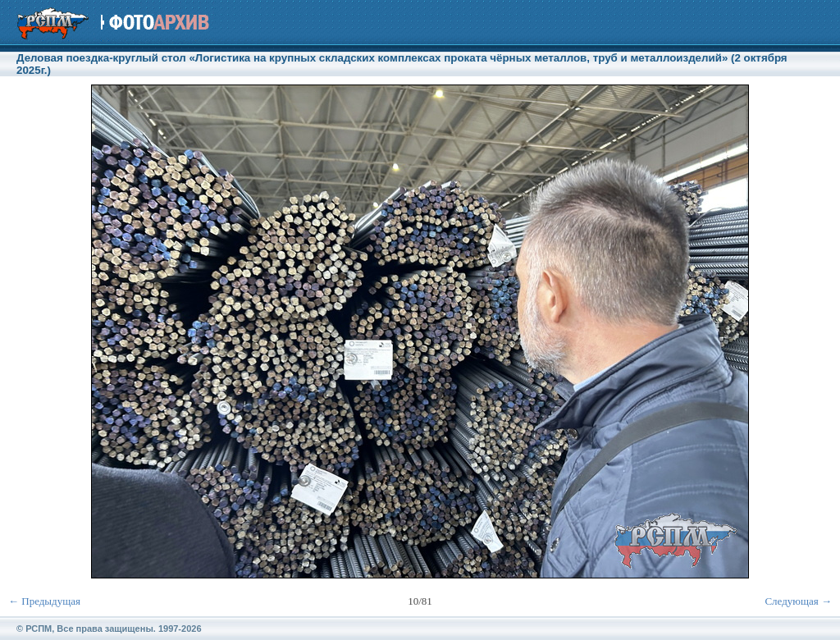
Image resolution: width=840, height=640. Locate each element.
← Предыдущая (44, 601)
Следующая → (798, 601)
